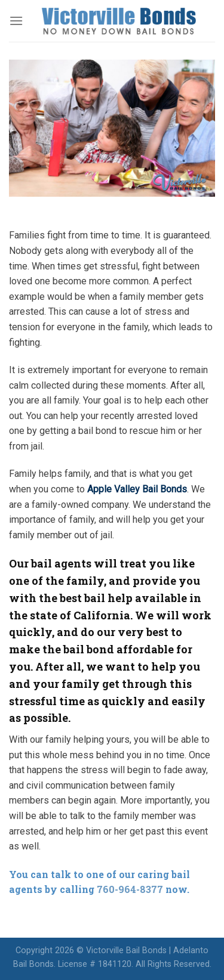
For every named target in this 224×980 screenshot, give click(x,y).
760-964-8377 (130, 889)
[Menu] (16, 21)
